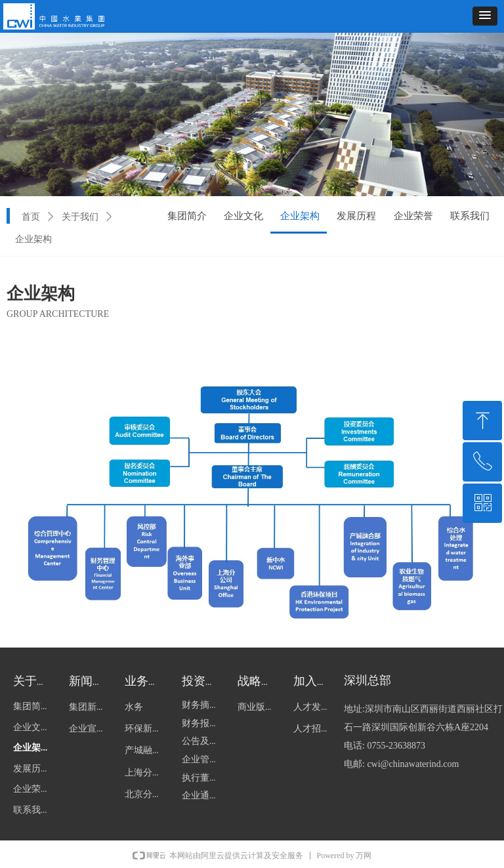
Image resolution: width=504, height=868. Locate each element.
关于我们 (80, 217)
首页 (31, 217)
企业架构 (33, 239)
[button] (485, 16)
